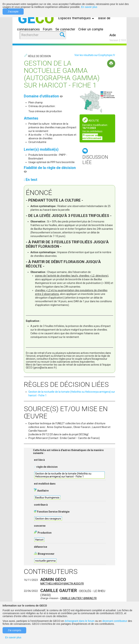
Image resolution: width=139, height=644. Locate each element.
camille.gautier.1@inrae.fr (78, 598)
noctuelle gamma (45, 561)
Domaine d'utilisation (43, 96)
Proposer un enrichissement (92, 137)
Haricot (39, 540)
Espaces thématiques (77, 18)
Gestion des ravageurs (48, 519)
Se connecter (65, 29)
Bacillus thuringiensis (47, 498)
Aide (113, 35)
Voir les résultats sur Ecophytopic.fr (95, 55)
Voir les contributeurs (92, 131)
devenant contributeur (115, 621)
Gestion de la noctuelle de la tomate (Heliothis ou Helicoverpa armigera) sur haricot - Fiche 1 (63, 475)
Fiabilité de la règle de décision (50, 170)
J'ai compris (14, 630)
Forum (48, 29)
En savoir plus (89, 7)
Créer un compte (91, 29)
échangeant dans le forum (80, 621)
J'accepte (13, 12)
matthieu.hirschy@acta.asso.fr (62, 584)
